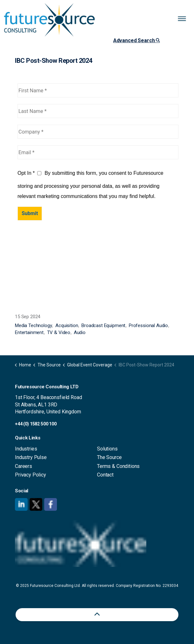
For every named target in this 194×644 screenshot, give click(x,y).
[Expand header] (184, 19)
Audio (80, 332)
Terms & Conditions (118, 466)
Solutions (107, 449)
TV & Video (59, 332)
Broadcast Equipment (103, 325)
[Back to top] (97, 615)
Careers (24, 466)
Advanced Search (136, 40)
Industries (26, 449)
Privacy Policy (31, 475)
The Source (109, 457)
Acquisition (67, 325)
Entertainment (29, 332)
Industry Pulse (31, 457)
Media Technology (34, 325)
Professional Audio (148, 325)
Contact (105, 475)
